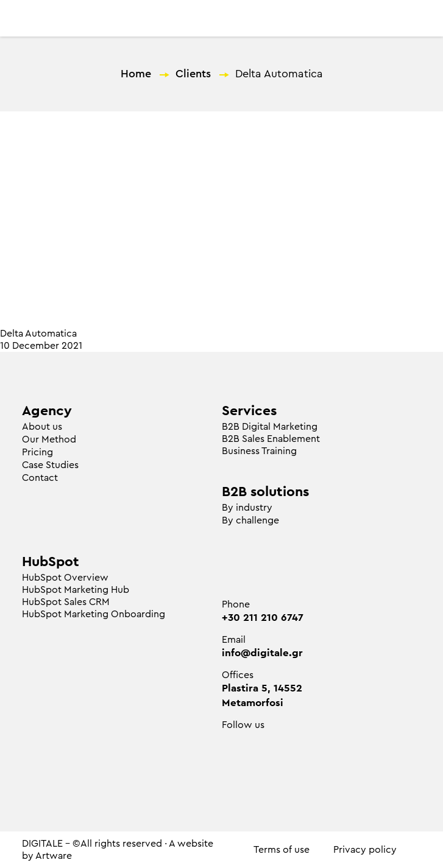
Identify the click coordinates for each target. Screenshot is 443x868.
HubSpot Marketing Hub (76, 590)
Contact (40, 478)
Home (136, 74)
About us (42, 427)
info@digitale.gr (262, 653)
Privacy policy (365, 850)
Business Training (259, 451)
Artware (54, 856)
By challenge (250, 520)
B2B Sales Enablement (271, 439)
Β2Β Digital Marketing (270, 427)
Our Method (49, 439)
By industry (247, 508)
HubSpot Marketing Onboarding (94, 614)
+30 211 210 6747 (263, 618)
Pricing (37, 452)
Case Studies (50, 465)
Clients (193, 74)
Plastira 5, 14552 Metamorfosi (262, 695)
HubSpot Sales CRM (66, 602)
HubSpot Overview (65, 578)
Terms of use (282, 850)
